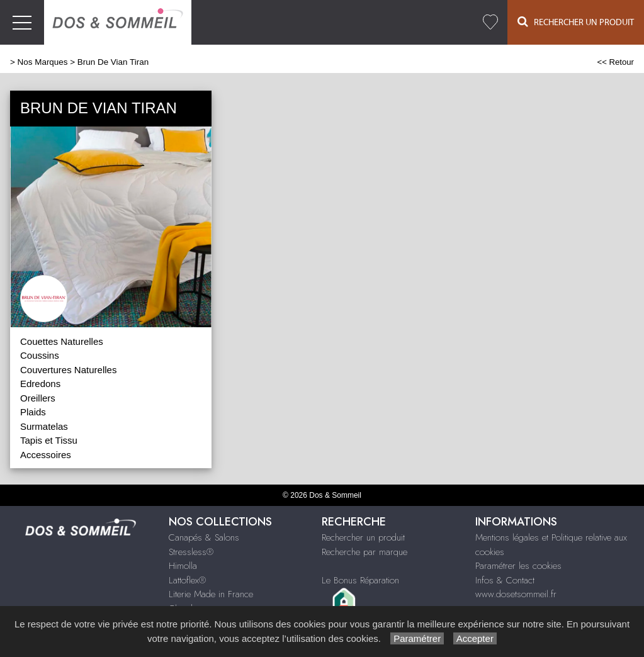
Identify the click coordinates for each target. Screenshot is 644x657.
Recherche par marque (364, 552)
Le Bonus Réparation (360, 580)
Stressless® (191, 552)
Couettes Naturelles (62, 341)
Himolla (183, 566)
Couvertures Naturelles (68, 370)
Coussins (40, 355)
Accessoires (46, 455)
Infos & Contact (505, 580)
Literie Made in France (211, 594)
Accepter (475, 638)
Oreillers (38, 398)
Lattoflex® (187, 580)
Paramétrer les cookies (518, 566)
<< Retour (615, 62)
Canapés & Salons (204, 537)
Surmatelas (44, 426)
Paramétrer (417, 638)
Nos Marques (43, 62)
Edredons (40, 384)
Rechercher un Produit (576, 22)
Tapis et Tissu (49, 440)
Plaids (33, 412)
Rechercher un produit (363, 537)
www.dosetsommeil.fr (516, 594)
